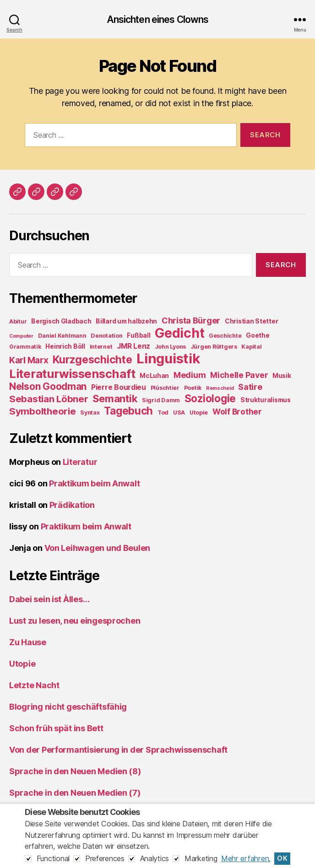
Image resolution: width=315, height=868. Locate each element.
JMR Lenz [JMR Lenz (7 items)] (133, 346)
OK (282, 858)
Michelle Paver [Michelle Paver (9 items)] (239, 375)
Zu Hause (28, 642)
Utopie (22, 664)
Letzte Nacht (34, 685)
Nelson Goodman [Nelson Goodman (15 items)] (48, 386)
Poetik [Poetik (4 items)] (193, 388)
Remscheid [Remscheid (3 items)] (220, 388)
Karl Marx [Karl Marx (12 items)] (29, 360)
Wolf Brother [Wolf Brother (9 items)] (237, 412)
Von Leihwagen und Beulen (98, 548)
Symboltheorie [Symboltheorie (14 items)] (43, 411)
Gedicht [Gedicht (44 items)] (179, 333)
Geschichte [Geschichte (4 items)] (225, 336)
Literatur (80, 462)
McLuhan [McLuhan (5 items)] (154, 376)
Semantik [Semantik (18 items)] (115, 399)
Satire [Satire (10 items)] (250, 387)
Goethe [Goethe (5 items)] (258, 335)
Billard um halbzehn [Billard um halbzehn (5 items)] (126, 321)
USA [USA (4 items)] (179, 412)
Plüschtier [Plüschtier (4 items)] (165, 388)
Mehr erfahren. (246, 858)
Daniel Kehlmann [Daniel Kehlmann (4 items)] (62, 336)
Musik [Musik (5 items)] (282, 376)
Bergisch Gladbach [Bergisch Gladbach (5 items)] (61, 321)
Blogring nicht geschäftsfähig (68, 707)
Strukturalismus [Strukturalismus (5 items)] (266, 400)
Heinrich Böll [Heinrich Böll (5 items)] (65, 346)
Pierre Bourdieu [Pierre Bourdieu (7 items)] (119, 387)
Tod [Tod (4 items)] (163, 412)
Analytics (155, 858)
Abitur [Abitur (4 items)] (18, 321)
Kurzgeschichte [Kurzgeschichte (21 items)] (92, 360)
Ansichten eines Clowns (158, 19)
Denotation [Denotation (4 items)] (106, 336)
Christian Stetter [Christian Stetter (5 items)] (251, 321)
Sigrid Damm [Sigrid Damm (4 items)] (161, 400)
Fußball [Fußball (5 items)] (138, 335)
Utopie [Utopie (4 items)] (199, 412)
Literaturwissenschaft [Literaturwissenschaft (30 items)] (72, 374)
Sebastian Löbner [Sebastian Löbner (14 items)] (49, 399)
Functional (53, 858)
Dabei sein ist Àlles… (49, 599)
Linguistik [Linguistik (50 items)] (168, 359)
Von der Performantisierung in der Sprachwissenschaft (118, 750)
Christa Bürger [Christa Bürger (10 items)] (191, 321)
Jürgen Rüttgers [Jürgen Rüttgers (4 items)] (214, 347)
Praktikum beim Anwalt (94, 483)
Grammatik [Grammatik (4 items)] (25, 347)
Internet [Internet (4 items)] (101, 347)
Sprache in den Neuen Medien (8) (75, 771)
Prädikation (72, 505)
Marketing (201, 858)
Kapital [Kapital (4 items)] (251, 347)
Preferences (105, 858)
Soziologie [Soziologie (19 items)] (210, 398)
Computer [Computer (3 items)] (21, 336)
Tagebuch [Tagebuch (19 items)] (128, 411)
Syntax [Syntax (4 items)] (90, 412)
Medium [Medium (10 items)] (190, 375)
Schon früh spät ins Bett (56, 728)
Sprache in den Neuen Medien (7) (75, 793)
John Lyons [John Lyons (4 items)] (170, 347)
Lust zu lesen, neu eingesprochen (75, 621)
